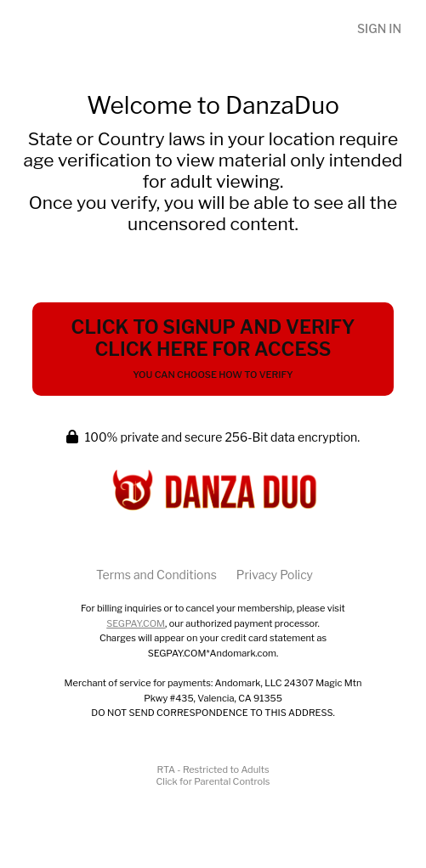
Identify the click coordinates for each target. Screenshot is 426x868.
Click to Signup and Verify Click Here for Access (213, 348)
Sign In (379, 28)
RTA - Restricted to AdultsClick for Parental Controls (213, 775)
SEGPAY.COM (136, 623)
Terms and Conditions (156, 575)
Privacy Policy (275, 575)
